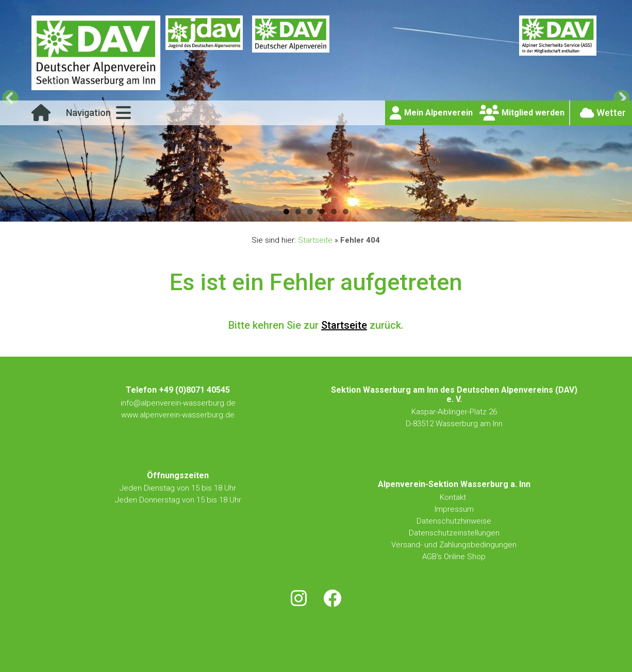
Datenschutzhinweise (454, 521)
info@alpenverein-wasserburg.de (178, 403)
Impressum (454, 509)
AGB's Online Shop (454, 557)
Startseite (315, 240)
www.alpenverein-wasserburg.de (178, 415)
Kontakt (454, 497)
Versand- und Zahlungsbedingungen (454, 545)
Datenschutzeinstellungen (454, 533)
